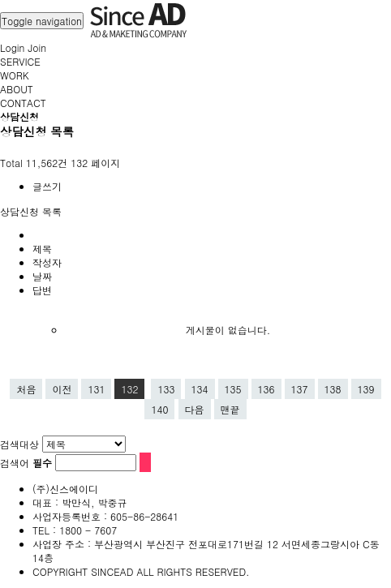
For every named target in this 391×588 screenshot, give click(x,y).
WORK (15, 75)
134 (200, 389)
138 (333, 389)
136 (266, 389)
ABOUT (17, 89)
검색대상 (19, 444)
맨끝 (230, 409)
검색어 (26, 463)
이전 (62, 389)
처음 (26, 389)
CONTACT (23, 103)
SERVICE (20, 61)
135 (233, 389)
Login (12, 47)
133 (166, 389)
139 (366, 389)
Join (37, 47)
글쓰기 (47, 186)
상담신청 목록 (31, 211)
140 (159, 409)
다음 (195, 409)
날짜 (42, 276)
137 (300, 389)
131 (96, 389)
